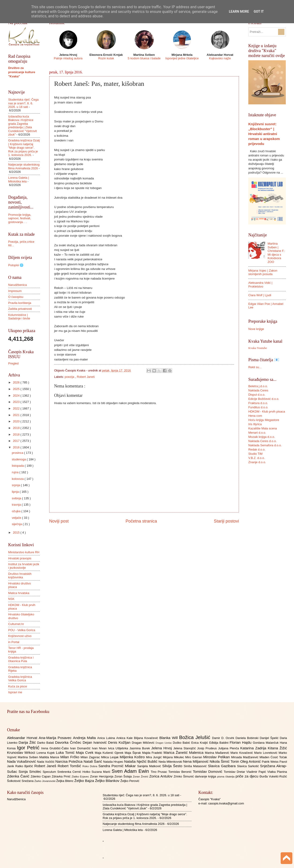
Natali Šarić (93, 761)
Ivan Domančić (81, 748)
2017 (17, 441)
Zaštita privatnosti (20, 309)
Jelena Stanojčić (185, 748)
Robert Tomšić (70, 766)
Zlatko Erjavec (81, 777)
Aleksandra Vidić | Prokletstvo (260, 284)
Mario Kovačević (242, 753)
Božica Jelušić (196, 737)
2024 (17, 396)
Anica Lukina (107, 738)
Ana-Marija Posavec (56, 738)
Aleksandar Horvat (23, 738)
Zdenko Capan (41, 776)
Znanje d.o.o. (257, 462)
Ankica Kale (125, 738)
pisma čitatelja (226, 777)
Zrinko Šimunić (184, 776)
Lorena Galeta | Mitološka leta (19, 179)
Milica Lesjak (110, 757)
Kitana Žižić (277, 748)
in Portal (14, 642)
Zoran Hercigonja (102, 776)
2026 (17, 382)
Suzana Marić (102, 772)
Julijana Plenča (229, 748)
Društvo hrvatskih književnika (20, 576)
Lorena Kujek (46, 753)
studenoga (19, 459)
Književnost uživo (20, 636)
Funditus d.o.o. (258, 407)
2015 (17, 533)
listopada (18, 466)
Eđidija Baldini (219, 743)
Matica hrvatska (19, 593)
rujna (15, 472)
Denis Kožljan (120, 742)
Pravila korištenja (20, 303)
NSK (11, 599)
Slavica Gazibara (222, 766)
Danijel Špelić (270, 738)
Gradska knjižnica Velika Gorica (20, 678)
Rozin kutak (106, 58)
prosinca (18, 453)
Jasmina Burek (140, 748)
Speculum (50, 772)
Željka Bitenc (65, 781)
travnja (17, 505)
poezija (70, 377)
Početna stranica (141, 521)
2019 (17, 428)
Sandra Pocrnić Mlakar (118, 766)
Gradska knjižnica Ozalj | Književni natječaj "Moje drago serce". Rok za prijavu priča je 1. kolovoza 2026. (24, 148)
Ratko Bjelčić (25, 766)
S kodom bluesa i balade (144, 58)
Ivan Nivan (100, 748)
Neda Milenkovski (171, 762)
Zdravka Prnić (62, 776)
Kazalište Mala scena (263, 428)
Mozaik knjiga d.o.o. (262, 437)
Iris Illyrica (255, 424)
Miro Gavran (194, 757)
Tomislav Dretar (235, 772)
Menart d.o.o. (257, 433)
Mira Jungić (154, 757)
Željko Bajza (85, 781)
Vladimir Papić (257, 772)
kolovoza (18, 479)
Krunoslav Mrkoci (22, 752)
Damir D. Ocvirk (224, 738)
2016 (17, 447)
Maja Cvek (85, 752)
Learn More (239, 11)
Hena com (255, 416)
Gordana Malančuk (266, 743)
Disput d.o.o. (257, 395)
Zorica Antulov (161, 776)
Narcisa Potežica (69, 761)
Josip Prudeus (208, 748)
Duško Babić (182, 743)
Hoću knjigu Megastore (264, 420)
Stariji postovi (226, 521)
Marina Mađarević (218, 753)
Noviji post (59, 521)
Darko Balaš (46, 743)
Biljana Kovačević (147, 738)
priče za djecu (247, 776)
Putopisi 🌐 (16, 265)
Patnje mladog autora (68, 58)
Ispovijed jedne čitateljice (182, 58)
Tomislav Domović (208, 771)
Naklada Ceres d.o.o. (262, 441)
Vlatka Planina (277, 772)
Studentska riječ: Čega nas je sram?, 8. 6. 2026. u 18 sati (23, 103)
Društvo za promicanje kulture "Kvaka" (22, 72)
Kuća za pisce (18, 686)
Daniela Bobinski (247, 738)
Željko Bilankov (108, 781)
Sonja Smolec (31, 771)
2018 (17, 434)
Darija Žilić (28, 742)
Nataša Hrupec (114, 762)
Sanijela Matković (150, 766)
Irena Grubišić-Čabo (56, 748)
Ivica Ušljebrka (119, 748)
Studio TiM (255, 454)
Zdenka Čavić (19, 776)
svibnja (17, 498)
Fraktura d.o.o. (258, 403)
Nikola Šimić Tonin (225, 761)
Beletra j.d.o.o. (258, 386)
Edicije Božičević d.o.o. (264, 399)
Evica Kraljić (200, 743)
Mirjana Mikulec (174, 757)
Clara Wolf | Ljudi (260, 295)
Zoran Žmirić (141, 777)
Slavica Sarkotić (249, 766)
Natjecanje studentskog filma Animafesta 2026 (24, 166)
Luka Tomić (66, 752)
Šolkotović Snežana (21, 781)
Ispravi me (15, 692)
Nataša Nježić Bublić (141, 761)
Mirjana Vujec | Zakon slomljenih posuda (263, 272)
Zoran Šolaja (124, 776)
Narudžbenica (17, 285)
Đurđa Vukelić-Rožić (273, 776)
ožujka (17, 511)
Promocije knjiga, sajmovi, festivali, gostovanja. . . (20, 218)
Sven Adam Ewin (131, 771)
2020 (17, 421)
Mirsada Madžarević (245, 757)
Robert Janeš (86, 377)
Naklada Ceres (258, 390)
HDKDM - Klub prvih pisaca (267, 411)
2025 (17, 389)
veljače (17, 518)
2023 (17, 402)
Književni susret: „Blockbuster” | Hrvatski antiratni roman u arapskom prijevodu (264, 134)
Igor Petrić (29, 748)
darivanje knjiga (206, 776)
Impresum (15, 291)
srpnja (16, 485)
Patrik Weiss (271, 762)
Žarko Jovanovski (45, 781)
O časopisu (16, 297)
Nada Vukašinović (22, 761)
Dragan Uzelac (164, 743)
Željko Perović (130, 781)
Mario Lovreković (266, 753)
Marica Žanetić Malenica (184, 752)
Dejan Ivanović (95, 742)
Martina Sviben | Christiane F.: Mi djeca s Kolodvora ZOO (276, 253)
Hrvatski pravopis (20, 558)
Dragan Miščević (144, 743)
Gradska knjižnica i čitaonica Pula (21, 659)
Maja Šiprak (133, 753)
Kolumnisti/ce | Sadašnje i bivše (19, 317)
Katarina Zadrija (254, 748)
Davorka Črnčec (69, 742)
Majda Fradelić (153, 753)
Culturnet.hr (16, 624)
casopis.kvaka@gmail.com (226, 803)
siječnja (17, 524)
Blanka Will (169, 738)
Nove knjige (256, 329)
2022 (17, 408)
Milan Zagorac (91, 757)
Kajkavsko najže (220, 58)
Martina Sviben (29, 757)
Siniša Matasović (196, 766)
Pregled (13, 363)
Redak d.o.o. (257, 449)
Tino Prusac (159, 772)
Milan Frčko (70, 757)
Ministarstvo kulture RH (24, 552)
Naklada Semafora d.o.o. (265, 445)
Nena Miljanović (196, 761)
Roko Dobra (90, 766)
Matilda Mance (50, 757)
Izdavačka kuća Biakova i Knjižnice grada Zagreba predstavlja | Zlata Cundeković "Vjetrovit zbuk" (22, 125)
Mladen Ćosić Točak (273, 757)
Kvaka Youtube (258, 348)
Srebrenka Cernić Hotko (74, 772)
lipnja (16, 492)
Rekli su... (255, 367)
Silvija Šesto (173, 766)
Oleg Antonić (251, 761)
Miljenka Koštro (133, 757)
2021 (17, 415)
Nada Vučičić (46, 762)
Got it (259, 11)
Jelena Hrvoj (162, 748)
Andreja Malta (85, 738)
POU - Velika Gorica (22, 630)
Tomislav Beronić (181, 772)
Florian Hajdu (241, 742)
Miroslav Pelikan (217, 757)
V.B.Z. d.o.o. (257, 458)
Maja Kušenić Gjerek (110, 753)
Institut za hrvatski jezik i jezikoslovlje (24, 566)
